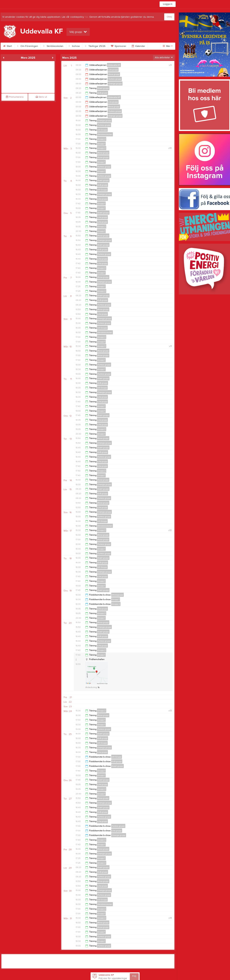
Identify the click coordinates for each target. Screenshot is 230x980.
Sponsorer (119, 46)
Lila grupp (113, 70)
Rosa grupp (114, 74)
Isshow (74, 46)
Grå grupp (103, 93)
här (86, 17)
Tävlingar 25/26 (95, 46)
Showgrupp (117, 595)
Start (7, 46)
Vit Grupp (102, 130)
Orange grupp (115, 84)
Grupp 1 (101, 144)
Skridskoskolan (53, 46)
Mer (168, 46)
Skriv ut (41, 97)
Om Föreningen (28, 46)
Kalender (138, 46)
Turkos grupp (115, 79)
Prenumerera (15, 97)
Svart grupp (103, 88)
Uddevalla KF (114, 65)
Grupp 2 (102, 139)
